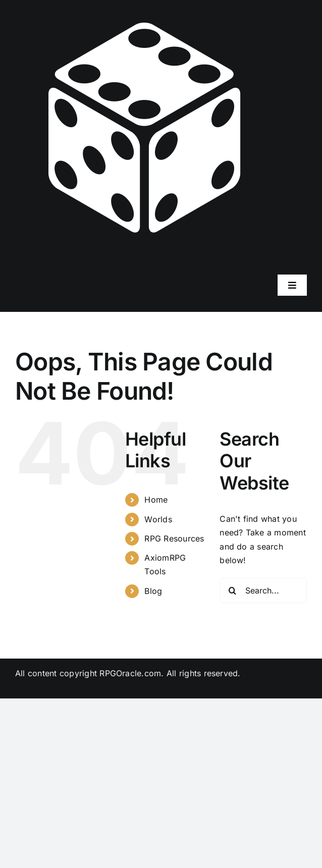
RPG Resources (174, 538)
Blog (153, 591)
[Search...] (263, 590)
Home (156, 500)
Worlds (158, 519)
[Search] (232, 590)
